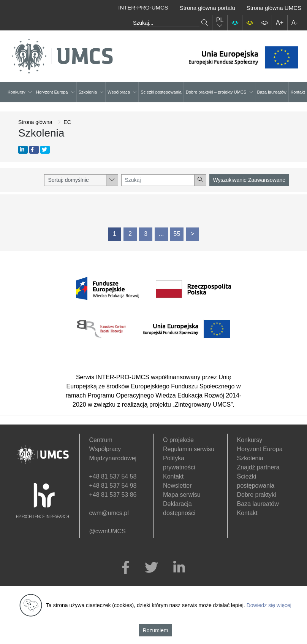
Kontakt (298, 92)
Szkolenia (91, 92)
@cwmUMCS (108, 531)
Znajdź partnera (258, 467)
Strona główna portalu (207, 8)
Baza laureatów (272, 92)
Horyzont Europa (55, 92)
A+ (280, 23)
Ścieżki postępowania (161, 92)
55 (177, 234)
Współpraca (122, 92)
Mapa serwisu (182, 495)
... (161, 234)
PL (220, 23)
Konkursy (20, 92)
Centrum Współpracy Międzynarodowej (113, 449)
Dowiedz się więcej (269, 605)
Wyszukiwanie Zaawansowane (249, 180)
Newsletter (177, 486)
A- (294, 23)
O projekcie (178, 440)
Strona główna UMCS (274, 8)
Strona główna (35, 122)
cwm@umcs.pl (109, 513)
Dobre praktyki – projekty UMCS (219, 92)
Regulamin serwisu (189, 449)
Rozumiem (156, 630)
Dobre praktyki (257, 495)
